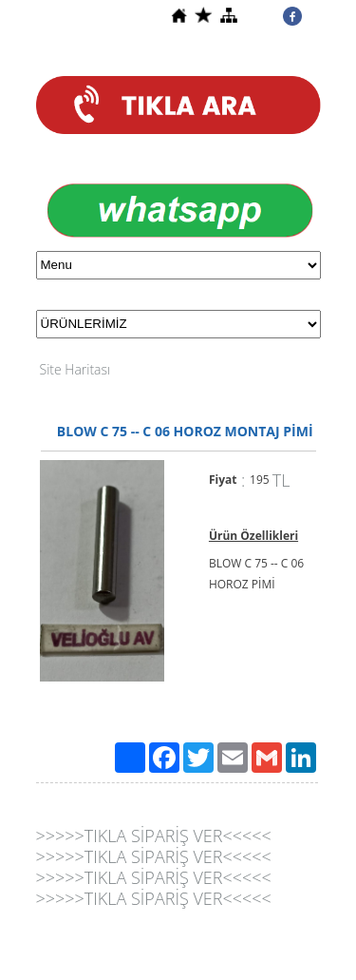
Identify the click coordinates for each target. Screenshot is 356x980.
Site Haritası (75, 369)
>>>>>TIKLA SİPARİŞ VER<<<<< (154, 836)
